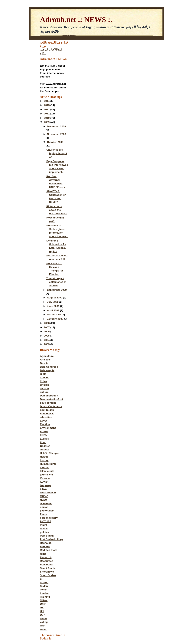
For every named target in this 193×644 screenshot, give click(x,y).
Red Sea (45, 546)
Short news (47, 572)
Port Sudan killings (52, 539)
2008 (47, 323)
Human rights (48, 464)
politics (44, 532)
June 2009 (54, 306)
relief (43, 554)
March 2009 (54, 315)
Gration (44, 450)
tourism (45, 593)
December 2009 (56, 126)
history (44, 460)
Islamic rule (47, 471)
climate (44, 388)
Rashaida (46, 543)
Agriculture (47, 356)
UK (42, 608)
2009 (47, 122)
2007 (47, 327)
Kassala (45, 478)
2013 (47, 105)
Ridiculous (47, 565)
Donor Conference (51, 406)
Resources (47, 561)
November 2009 (56, 134)
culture (44, 392)
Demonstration (49, 396)
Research (46, 557)
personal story (49, 518)
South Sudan (48, 575)
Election (45, 424)
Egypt (44, 421)
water (43, 629)
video (43, 618)
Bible (43, 374)
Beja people (47, 370)
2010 (47, 118)
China (44, 381)
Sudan (44, 586)
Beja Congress (49, 367)
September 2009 (57, 290)
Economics (47, 414)
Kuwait (44, 482)
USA (43, 615)
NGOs (44, 500)
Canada (45, 378)
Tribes (44, 600)
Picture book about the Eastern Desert (57, 210)
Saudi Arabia (48, 568)
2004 (47, 340)
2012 (47, 109)
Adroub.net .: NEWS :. (76, 20)
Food (43, 442)
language (46, 485)
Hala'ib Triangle (49, 453)
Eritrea (44, 431)
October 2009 (55, 142)
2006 (47, 332)
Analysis (45, 360)
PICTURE (46, 521)
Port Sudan (47, 536)
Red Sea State (49, 550)
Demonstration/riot (51, 399)
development (48, 403)
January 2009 (55, 319)
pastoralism (47, 511)
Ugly (43, 604)
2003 (47, 344)
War (42, 626)
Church (44, 385)
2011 (47, 114)
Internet (45, 467)
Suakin (44, 582)
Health (44, 457)
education (46, 417)
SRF (43, 579)
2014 (47, 101)
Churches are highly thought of (57, 153)
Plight (44, 525)
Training (45, 597)
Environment (48, 428)
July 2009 (53, 302)
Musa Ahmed (48, 493)
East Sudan (47, 410)
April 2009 (53, 310)
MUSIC (44, 496)
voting (44, 622)
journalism (46, 475)
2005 (47, 336)
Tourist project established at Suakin (56, 282)
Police (44, 529)
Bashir (44, 363)
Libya (43, 489)
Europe (44, 439)
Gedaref (45, 446)
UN (42, 611)
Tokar (43, 590)
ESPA (43, 435)
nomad (44, 507)
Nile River (46, 503)
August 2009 (55, 298)
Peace (44, 514)
